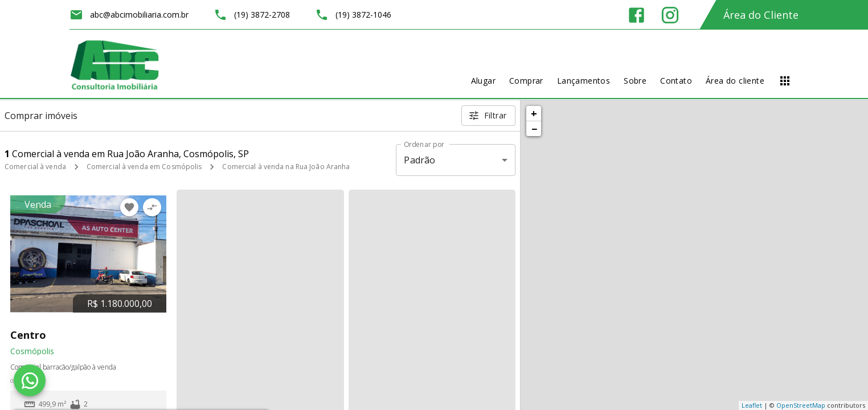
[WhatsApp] (30, 380)
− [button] (534, 129)
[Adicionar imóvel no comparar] (152, 207)
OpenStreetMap (801, 405)
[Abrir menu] (785, 81)
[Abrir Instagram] (670, 15)
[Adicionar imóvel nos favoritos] (129, 207)
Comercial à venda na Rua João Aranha (286, 167)
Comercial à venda (35, 167)
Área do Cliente (761, 15)
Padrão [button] (419, 160)
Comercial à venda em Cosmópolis (144, 167)
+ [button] (534, 113)
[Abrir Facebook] (636, 15)
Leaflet (752, 405)
